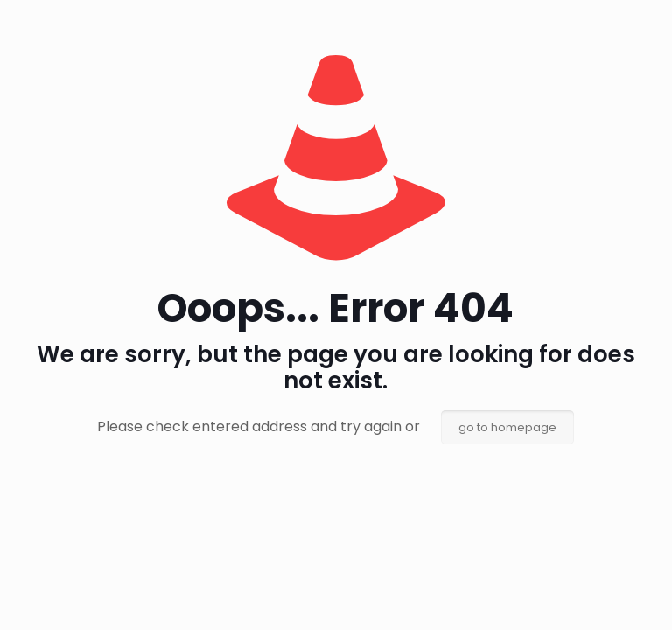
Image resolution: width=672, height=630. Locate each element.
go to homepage (507, 427)
